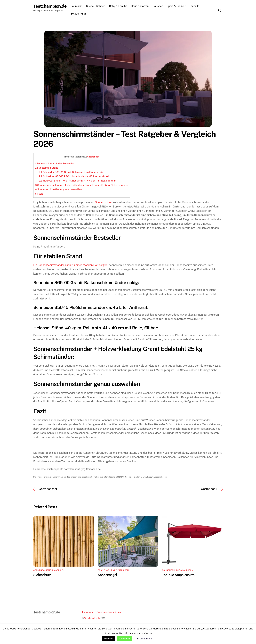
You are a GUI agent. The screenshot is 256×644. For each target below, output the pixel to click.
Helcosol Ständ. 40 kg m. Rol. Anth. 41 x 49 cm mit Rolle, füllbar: (78, 181)
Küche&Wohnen (96, 6)
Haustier (158, 6)
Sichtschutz (42, 575)
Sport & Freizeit (176, 6)
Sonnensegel (107, 575)
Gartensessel (48, 489)
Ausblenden (93, 157)
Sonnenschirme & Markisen (49, 570)
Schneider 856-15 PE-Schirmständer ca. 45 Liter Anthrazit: (75, 176)
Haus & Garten (140, 6)
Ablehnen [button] (108, 639)
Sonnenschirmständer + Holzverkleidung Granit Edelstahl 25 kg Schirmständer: (82, 185)
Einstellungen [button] (144, 639)
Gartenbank (209, 489)
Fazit (39, 194)
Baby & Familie (118, 6)
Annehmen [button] (124, 639)
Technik (194, 6)
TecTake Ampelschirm (178, 575)
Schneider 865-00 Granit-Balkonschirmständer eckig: (71, 172)
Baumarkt (77, 6)
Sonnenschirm (104, 202)
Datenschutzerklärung (109, 612)
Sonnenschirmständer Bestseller (55, 163)
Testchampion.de (92, 618)
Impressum (88, 612)
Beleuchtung (78, 14)
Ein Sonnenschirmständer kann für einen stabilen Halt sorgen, (71, 265)
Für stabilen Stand (47, 168)
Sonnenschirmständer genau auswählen (59, 189)
